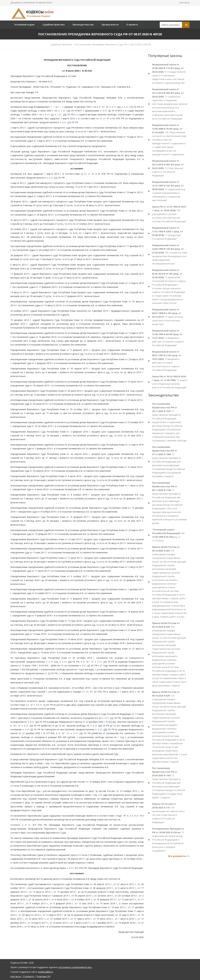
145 (68, 111)
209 (70, 662)
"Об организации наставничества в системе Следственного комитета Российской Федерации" (168, 813)
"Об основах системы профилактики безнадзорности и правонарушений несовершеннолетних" (170, 254)
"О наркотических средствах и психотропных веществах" (168, 317)
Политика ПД (43, 976)
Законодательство (83, 25)
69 (89, 665)
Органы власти (110, 25)
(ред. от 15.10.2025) (168, 535)
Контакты (184, 3)
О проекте (132, 25)
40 (109, 111)
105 (105, 662)
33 (52, 114)
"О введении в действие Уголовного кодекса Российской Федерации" (168, 338)
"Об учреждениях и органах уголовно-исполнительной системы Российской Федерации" (169, 214)
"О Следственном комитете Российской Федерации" (168, 168)
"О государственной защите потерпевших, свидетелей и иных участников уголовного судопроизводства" (169, 74)
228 (65, 114)
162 (119, 107)
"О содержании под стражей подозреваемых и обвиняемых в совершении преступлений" (168, 191)
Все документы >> (179, 856)
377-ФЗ (112, 722)
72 (44, 705)
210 (69, 122)
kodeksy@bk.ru (46, 972)
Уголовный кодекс (25, 25)
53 (49, 673)
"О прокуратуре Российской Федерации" (168, 233)
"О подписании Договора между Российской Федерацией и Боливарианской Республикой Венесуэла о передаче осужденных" (168, 840)
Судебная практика (54, 25)
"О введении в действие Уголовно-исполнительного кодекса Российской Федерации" (167, 361)
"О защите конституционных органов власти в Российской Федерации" (170, 382)
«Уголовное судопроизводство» (75, 967)
